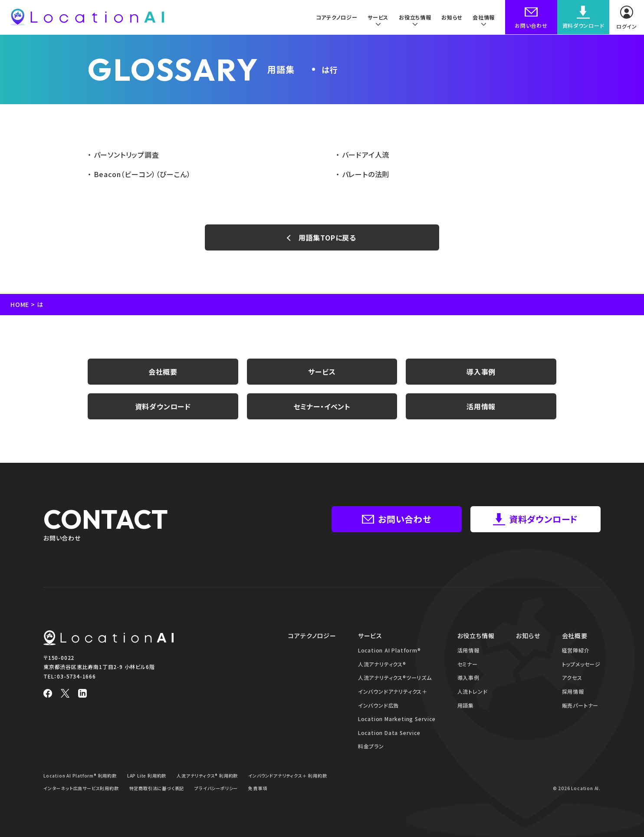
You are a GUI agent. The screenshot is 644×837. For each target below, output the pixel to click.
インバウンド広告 (379, 705)
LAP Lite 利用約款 (147, 776)
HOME (20, 304)
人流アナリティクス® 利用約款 (207, 776)
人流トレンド (473, 691)
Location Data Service (389, 733)
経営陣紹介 (576, 650)
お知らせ (452, 17)
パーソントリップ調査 (125, 155)
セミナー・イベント (322, 406)
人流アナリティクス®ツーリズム (395, 677)
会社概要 (163, 372)
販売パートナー (580, 705)
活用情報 (481, 406)
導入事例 (481, 372)
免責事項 (258, 788)
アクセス (572, 677)
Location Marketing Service (397, 719)
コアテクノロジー (335, 17)
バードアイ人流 (365, 155)
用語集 (466, 705)
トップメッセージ (581, 664)
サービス (322, 372)
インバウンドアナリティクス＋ (393, 691)
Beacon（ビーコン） (141, 174)
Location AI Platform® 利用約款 (80, 776)
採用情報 (573, 691)
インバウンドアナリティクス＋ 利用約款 (287, 776)
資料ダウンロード (163, 406)
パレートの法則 (365, 174)
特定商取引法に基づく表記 (157, 788)
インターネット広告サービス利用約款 (81, 788)
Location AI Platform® (389, 650)
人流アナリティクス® (382, 664)
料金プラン (371, 746)
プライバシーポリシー (216, 788)
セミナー (468, 664)
